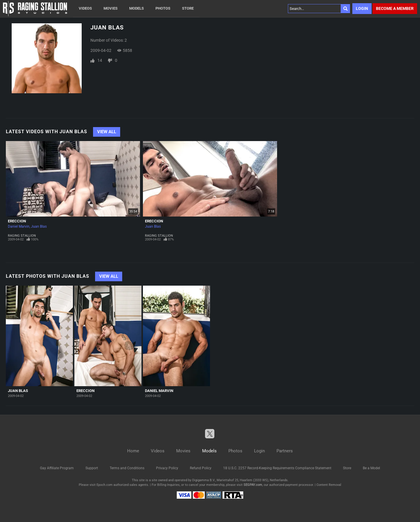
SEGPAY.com (253, 485)
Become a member (395, 8)
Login (362, 8)
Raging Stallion (22, 236)
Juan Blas (39, 226)
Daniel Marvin (19, 226)
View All (107, 132)
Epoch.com (105, 485)
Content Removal (329, 485)
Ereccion (17, 221)
